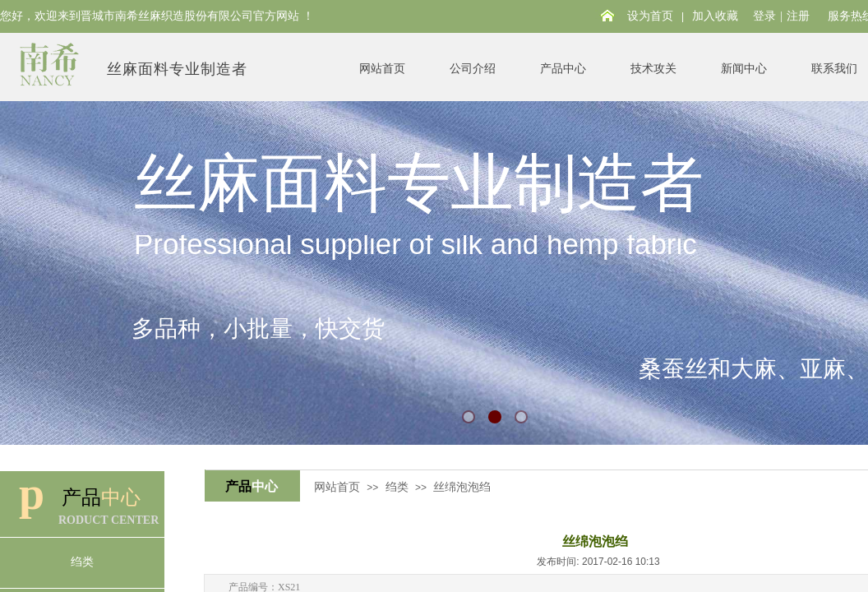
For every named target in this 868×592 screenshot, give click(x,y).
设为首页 (650, 16)
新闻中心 (744, 69)
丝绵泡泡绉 (462, 487)
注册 (798, 16)
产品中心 (563, 69)
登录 (764, 16)
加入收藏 (715, 16)
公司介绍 (473, 69)
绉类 (397, 487)
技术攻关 (653, 69)
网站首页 (382, 69)
